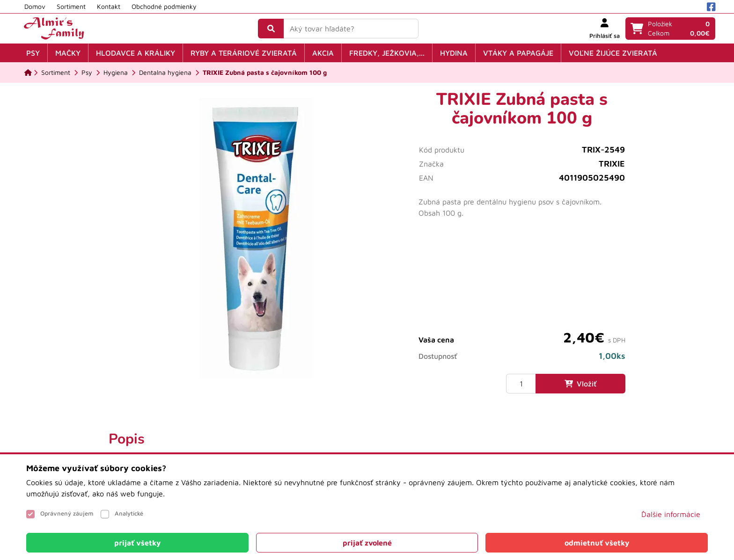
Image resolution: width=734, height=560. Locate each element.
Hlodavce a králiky (136, 53)
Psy (33, 53)
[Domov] (28, 73)
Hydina (454, 53)
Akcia (323, 53)
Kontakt (109, 6)
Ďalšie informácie (671, 514)
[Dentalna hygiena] (165, 73)
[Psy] (87, 73)
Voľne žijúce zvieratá (613, 53)
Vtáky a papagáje (518, 53)
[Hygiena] (116, 73)
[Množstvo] (521, 384)
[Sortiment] (56, 73)
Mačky (68, 53)
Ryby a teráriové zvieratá (244, 53)
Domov (35, 6)
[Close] (137, 543)
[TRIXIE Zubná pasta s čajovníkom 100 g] (265, 73)
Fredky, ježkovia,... (387, 53)
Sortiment (71, 6)
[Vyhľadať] (271, 29)
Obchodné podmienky (164, 6)
